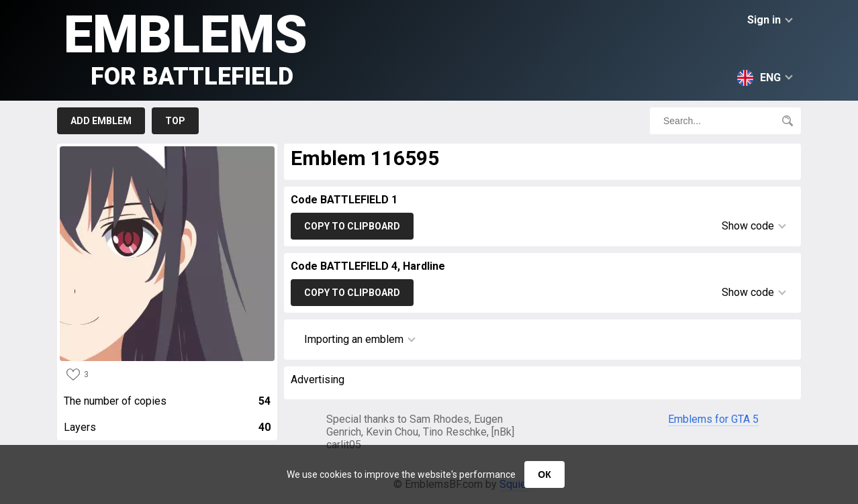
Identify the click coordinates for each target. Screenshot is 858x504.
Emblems (186, 47)
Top (175, 121)
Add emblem (101, 121)
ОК (544, 474)
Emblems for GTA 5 (713, 419)
